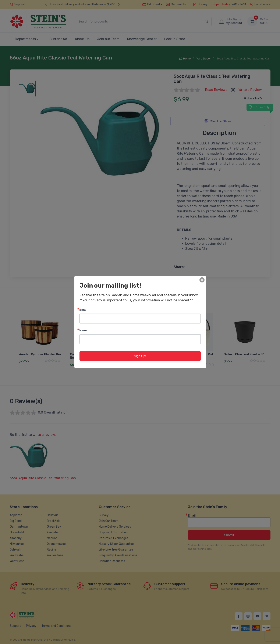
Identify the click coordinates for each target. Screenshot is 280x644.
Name (84, 330)
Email (83, 310)
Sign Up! (140, 356)
